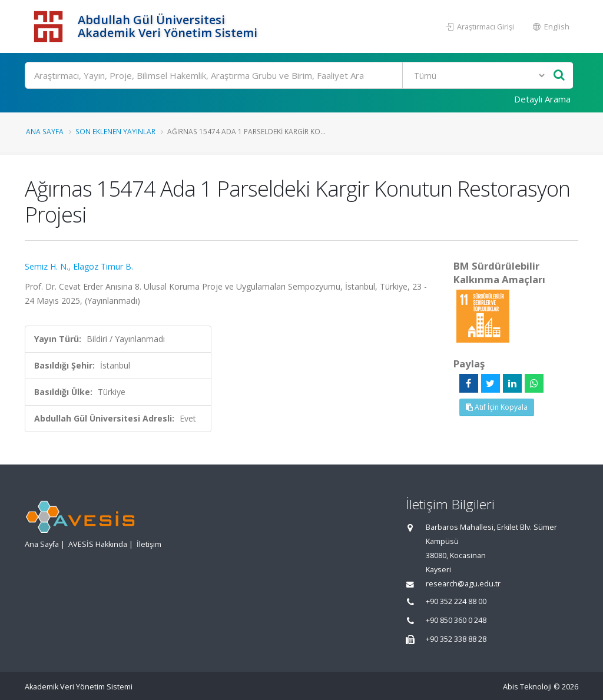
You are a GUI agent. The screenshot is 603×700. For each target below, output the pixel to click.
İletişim (149, 544)
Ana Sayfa (45, 131)
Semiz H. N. (47, 266)
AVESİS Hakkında (98, 544)
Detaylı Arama (542, 99)
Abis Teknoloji (527, 687)
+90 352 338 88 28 (456, 639)
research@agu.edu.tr (463, 584)
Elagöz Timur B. (103, 266)
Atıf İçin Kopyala (497, 407)
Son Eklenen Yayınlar (115, 131)
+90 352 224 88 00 (456, 601)
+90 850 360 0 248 (456, 620)
